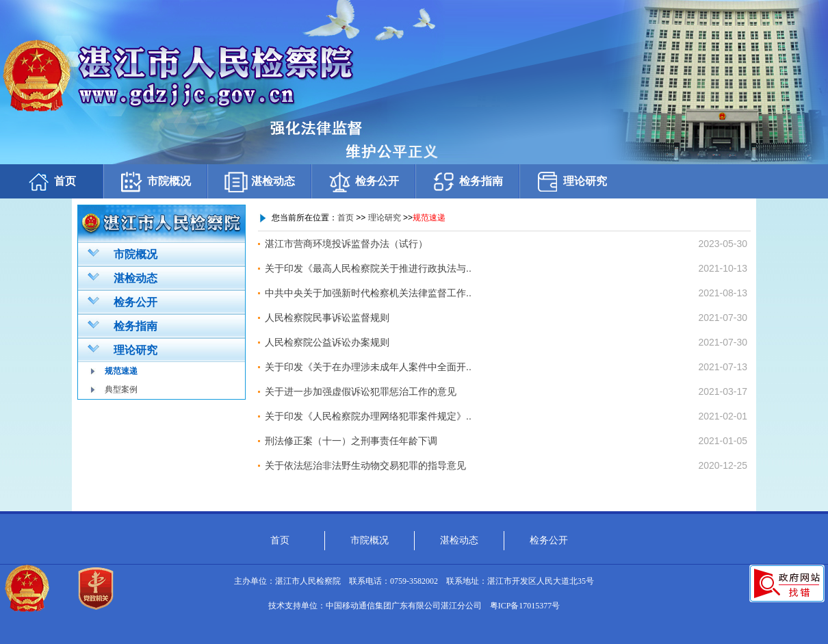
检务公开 (363, 182)
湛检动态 (259, 182)
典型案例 (121, 389)
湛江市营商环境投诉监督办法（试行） (346, 244)
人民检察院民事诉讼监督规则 (327, 318)
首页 (51, 182)
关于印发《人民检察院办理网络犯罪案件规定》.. (368, 416)
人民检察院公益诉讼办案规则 (327, 342)
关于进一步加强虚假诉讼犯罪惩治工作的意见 (361, 391)
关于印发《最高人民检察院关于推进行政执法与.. (368, 268)
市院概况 (155, 182)
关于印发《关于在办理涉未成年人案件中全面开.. (368, 367)
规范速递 (121, 371)
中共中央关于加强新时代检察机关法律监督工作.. (368, 293)
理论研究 (571, 182)
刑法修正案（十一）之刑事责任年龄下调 (351, 441)
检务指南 (467, 182)
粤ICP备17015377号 (525, 606)
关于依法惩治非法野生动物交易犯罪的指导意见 (365, 465)
